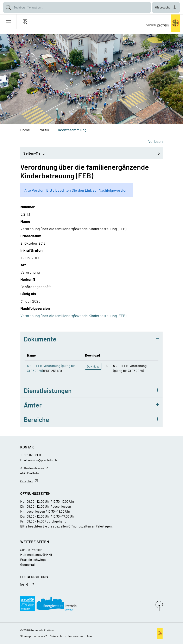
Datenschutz (58, 636)
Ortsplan (26, 481)
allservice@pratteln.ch (41, 460)
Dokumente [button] (40, 339)
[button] (8, 22)
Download (93, 366)
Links (89, 636)
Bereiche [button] (36, 419)
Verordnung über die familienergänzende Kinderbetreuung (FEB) (73, 316)
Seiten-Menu (34, 153)
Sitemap (26, 636)
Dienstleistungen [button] (48, 390)
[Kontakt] (25, 22)
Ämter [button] (33, 405)
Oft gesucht (162, 7)
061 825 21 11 (32, 455)
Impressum (76, 636)
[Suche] (8, 7)
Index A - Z (40, 636)
